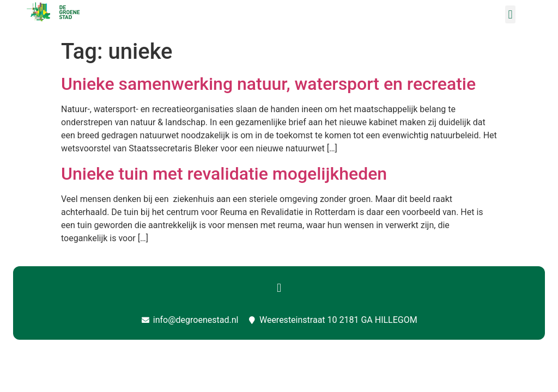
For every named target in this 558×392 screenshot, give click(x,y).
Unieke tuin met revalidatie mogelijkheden (224, 174)
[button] (510, 14)
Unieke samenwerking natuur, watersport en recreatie (268, 84)
